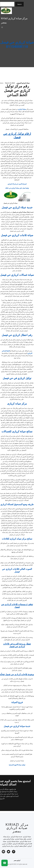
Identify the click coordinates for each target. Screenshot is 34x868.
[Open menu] (2, 27)
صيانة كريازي (22, 109)
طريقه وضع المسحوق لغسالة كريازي (17, 504)
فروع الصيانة (17, 702)
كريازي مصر (17, 860)
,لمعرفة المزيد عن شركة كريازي (17, 184)
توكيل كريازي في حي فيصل (17, 378)
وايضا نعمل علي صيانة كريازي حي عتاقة (17, 188)
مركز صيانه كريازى (17, 404)
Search (19, 4)
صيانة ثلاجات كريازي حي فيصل (17, 235)
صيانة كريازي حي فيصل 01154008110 (17, 45)
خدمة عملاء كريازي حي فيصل (17, 208)
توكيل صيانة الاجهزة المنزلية (17, 765)
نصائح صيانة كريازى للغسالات (17, 432)
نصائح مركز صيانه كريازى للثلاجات (17, 539)
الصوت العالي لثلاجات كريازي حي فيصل (17, 570)
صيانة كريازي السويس (23, 83)
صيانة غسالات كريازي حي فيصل (17, 275)
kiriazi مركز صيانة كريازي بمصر (17, 828)
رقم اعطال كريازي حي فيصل (17, 335)
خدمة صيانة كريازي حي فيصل (17, 726)
